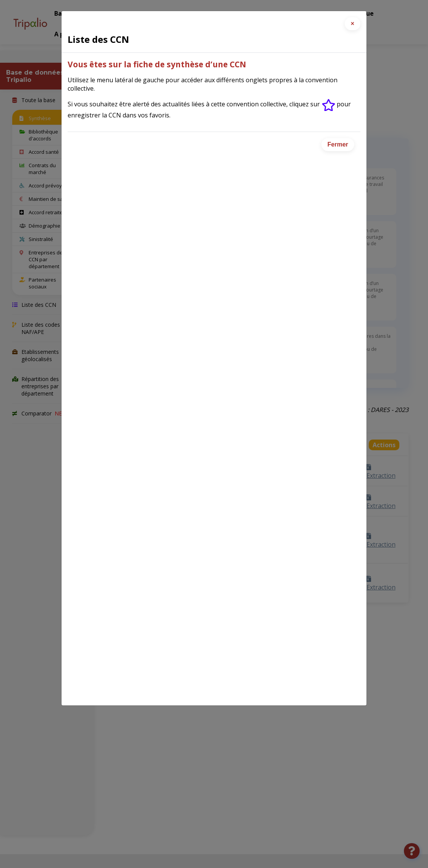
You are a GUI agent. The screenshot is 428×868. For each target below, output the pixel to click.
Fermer (338, 144)
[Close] (353, 24)
